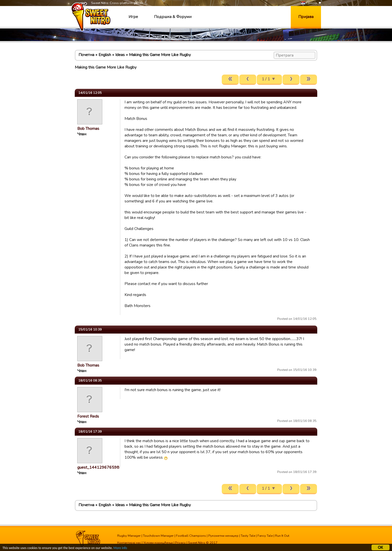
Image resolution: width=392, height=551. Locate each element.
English (105, 55)
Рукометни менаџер (223, 536)
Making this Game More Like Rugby (160, 55)
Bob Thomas (88, 129)
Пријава (306, 17)
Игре (133, 17)
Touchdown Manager (158, 536)
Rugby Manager (129, 536)
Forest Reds (88, 416)
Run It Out (282, 536)
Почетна (86, 55)
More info (120, 549)
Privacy (180, 543)
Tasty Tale (248, 536)
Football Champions (191, 536)
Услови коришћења (158, 543)
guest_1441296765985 (99, 467)
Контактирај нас (129, 543)
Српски (309, 3)
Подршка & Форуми (173, 17)
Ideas (120, 55)
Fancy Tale (265, 536)
